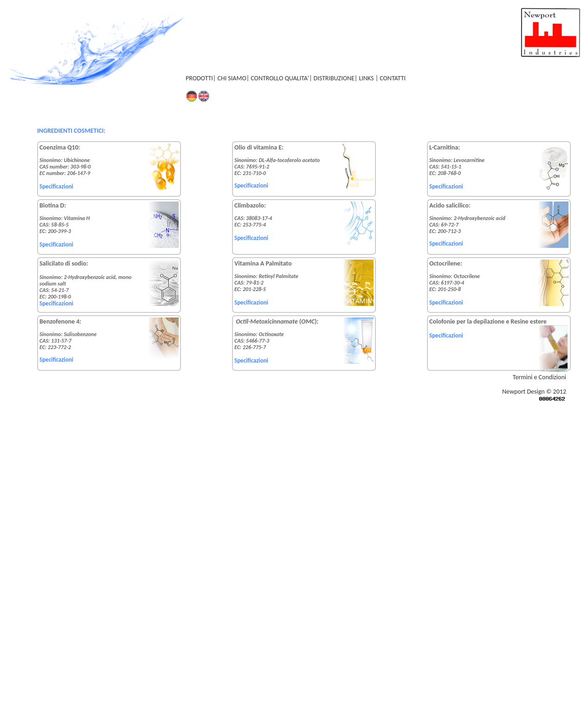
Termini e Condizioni (540, 377)
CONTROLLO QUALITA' (280, 78)
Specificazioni (56, 186)
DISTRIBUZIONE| (336, 78)
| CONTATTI (391, 78)
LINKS (367, 78)
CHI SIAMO (232, 78)
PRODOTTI (199, 78)
